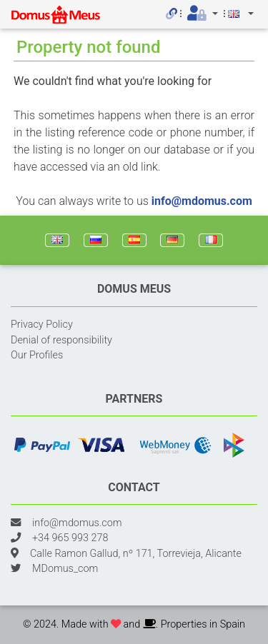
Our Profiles (37, 355)
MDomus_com (65, 569)
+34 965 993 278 (70, 538)
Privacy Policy (42, 324)
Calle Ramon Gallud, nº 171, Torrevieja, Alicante (136, 554)
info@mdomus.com (202, 201)
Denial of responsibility (61, 340)
